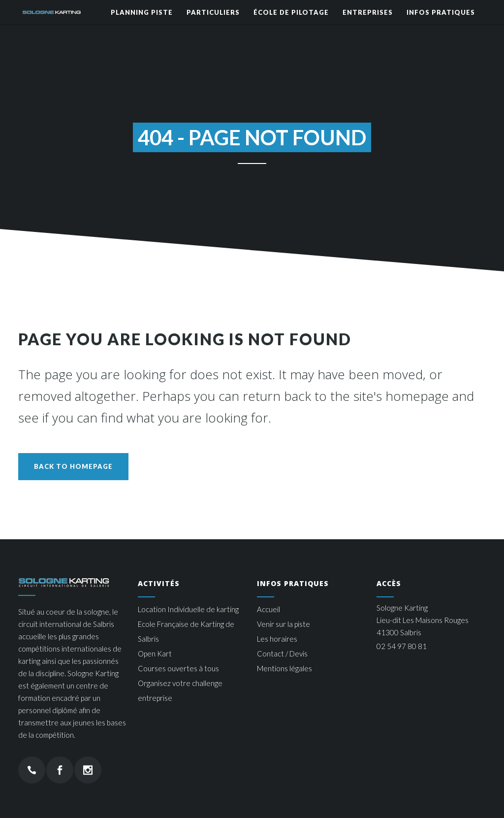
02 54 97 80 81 (402, 646)
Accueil (268, 609)
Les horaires (277, 639)
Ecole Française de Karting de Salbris (186, 631)
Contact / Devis (282, 654)
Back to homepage (73, 466)
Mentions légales (284, 668)
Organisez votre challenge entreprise (180, 690)
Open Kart (155, 654)
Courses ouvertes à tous (178, 668)
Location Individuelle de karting (188, 609)
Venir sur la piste (283, 624)
